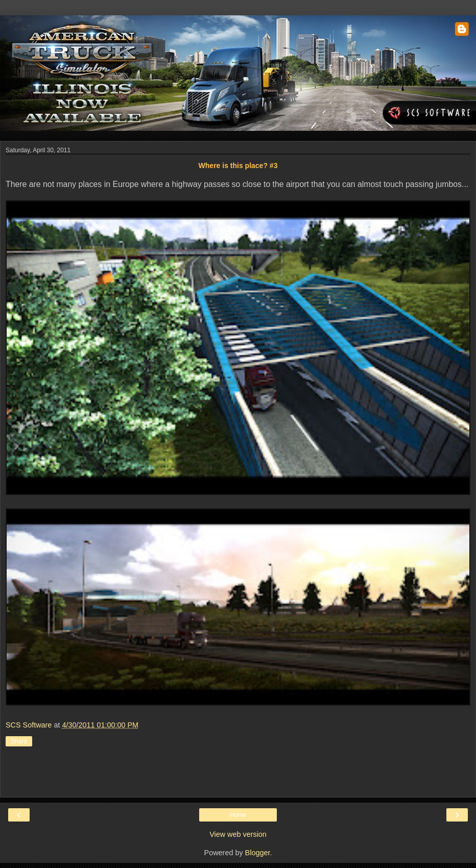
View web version (238, 834)
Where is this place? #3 (238, 166)
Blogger (258, 853)
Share (19, 741)
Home (238, 815)
